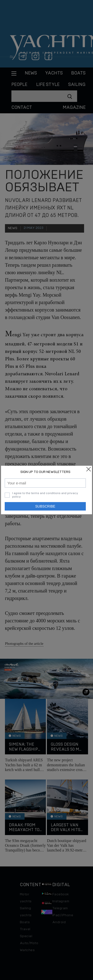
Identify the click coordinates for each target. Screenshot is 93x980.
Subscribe (45, 506)
